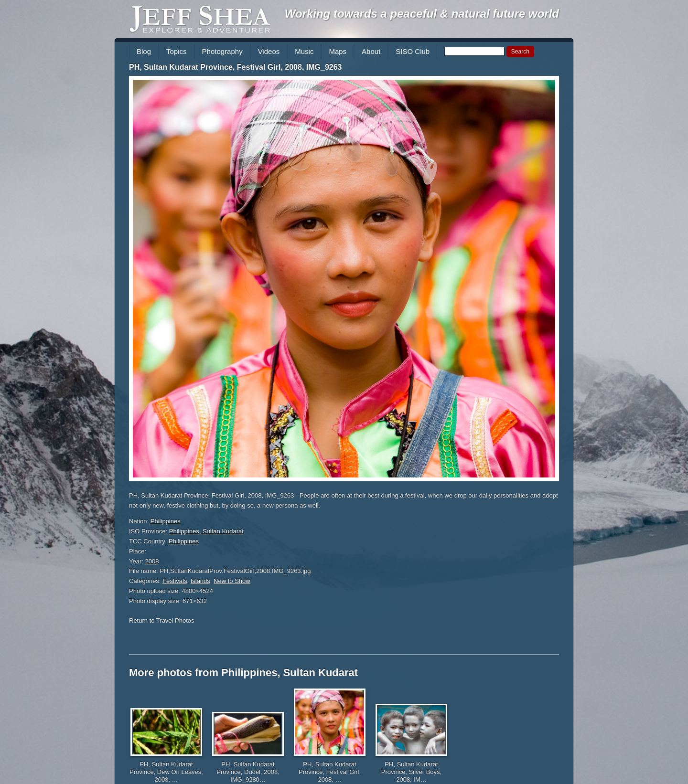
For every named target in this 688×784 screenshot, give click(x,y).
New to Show (232, 581)
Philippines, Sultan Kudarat (206, 531)
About (371, 51)
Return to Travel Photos (162, 620)
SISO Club (413, 51)
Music (304, 51)
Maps (338, 51)
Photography (222, 51)
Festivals (175, 581)
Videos (269, 51)
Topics (177, 51)
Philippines (166, 521)
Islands (200, 581)
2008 (152, 561)
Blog (144, 51)
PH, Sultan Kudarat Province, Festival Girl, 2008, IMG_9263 (236, 67)
